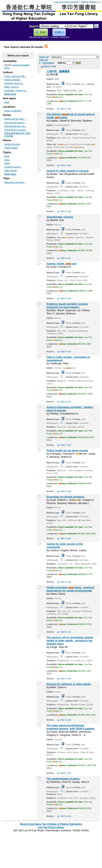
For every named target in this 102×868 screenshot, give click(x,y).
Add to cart (66, 109)
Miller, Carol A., (12, 87)
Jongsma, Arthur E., (14, 83)
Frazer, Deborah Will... (15, 76)
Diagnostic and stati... (15, 182)
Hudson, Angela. (12, 80)
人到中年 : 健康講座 (58, 71)
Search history (89, 2)
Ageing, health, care (61, 264)
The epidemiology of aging (63, 779)
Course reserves (60, 37)
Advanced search (39, 37)
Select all (44, 57)
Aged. (7, 160)
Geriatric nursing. (13, 167)
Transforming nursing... (16, 130)
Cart (43, 32)
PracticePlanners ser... (15, 126)
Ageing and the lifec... (15, 119)
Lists (58, 32)
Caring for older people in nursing (67, 171)
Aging (7, 163)
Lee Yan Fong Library (13, 35)
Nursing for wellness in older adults (68, 684)
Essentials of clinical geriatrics (65, 497)
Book (7, 102)
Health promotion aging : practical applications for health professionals (70, 589)
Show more (10, 94)
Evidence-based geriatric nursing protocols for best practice (67, 305)
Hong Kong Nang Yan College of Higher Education (51, 824)
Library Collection (13, 111)
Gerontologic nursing (60, 217)
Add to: (62, 63)
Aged (7, 156)
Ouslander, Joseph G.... (16, 90)
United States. (11, 148)
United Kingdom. (12, 144)
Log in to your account (66, 2)
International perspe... (15, 123)
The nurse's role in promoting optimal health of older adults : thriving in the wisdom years (70, 641)
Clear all (43, 60)
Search (34, 26)
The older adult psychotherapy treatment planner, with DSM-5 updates (70, 727)
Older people (11, 170)
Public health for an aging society (67, 450)
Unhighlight (48, 63)
